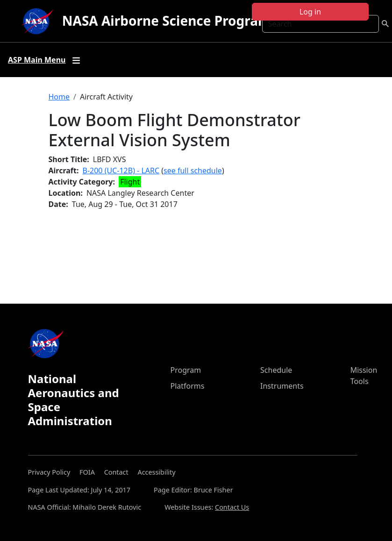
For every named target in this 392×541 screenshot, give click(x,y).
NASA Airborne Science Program (167, 21)
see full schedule (193, 171)
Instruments (282, 386)
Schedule (276, 370)
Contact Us (232, 507)
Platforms (188, 386)
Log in (310, 12)
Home (59, 97)
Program (186, 370)
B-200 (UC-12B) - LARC (121, 171)
